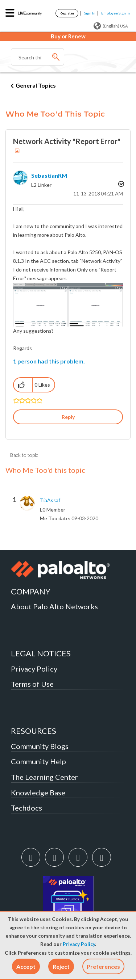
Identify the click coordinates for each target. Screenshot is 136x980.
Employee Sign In (116, 13)
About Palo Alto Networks (54, 606)
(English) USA (111, 26)
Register (67, 13)
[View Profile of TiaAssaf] (50, 500)
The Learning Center (44, 777)
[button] (26, 966)
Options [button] (120, 184)
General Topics (36, 85)
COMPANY (31, 591)
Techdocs (26, 808)
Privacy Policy (79, 944)
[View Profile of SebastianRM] (49, 175)
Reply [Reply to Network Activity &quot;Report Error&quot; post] (68, 417)
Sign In (90, 13)
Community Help (38, 761)
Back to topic (24, 455)
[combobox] (38, 57)
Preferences (103, 966)
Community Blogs (40, 746)
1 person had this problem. (49, 361)
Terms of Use (32, 684)
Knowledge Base (38, 792)
